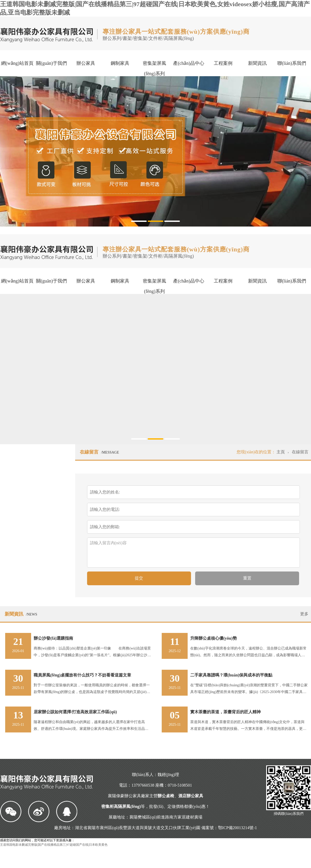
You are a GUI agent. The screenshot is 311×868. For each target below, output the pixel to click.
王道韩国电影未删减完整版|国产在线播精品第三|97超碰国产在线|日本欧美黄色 (54, 845)
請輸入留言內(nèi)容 (189, 552)
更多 (304, 614)
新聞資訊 (257, 63)
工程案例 (223, 63)
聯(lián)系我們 (292, 63)
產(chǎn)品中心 (189, 63)
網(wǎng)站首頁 (17, 63)
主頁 (281, 452)
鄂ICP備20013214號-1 (237, 828)
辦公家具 (86, 63)
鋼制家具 (120, 63)
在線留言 (300, 452)
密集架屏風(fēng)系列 (154, 68)
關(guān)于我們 (51, 63)
